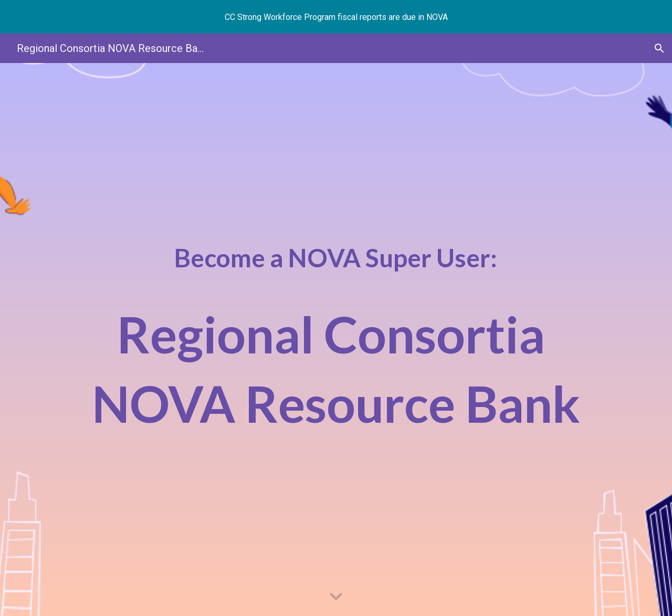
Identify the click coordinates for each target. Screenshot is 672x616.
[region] (336, 17)
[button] (659, 48)
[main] (336, 340)
